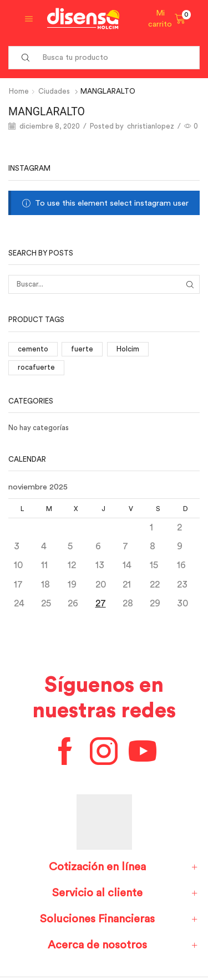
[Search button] (26, 58)
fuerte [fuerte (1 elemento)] (82, 349)
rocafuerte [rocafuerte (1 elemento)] (36, 367)
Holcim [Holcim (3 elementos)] (128, 349)
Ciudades (54, 91)
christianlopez (151, 126)
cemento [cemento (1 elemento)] (33, 349)
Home (19, 91)
